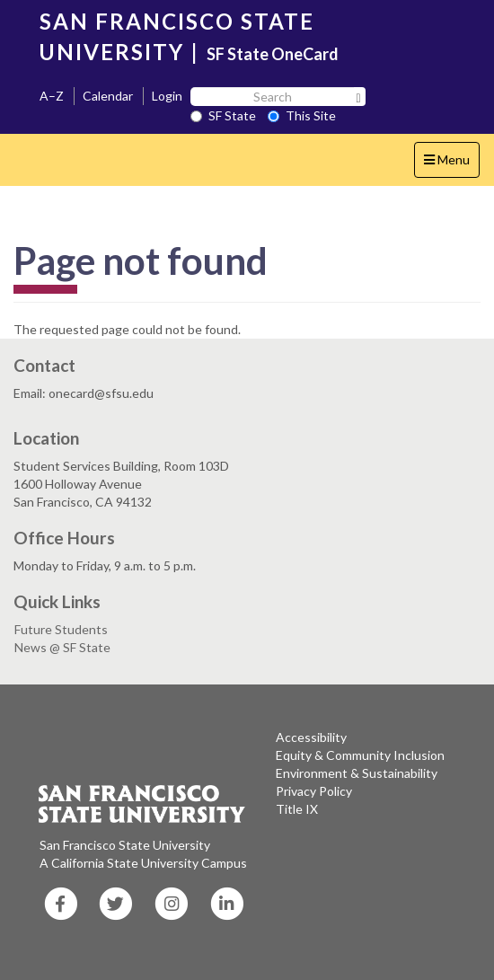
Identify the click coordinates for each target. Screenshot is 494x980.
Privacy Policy (314, 791)
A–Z (52, 96)
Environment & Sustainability (357, 773)
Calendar (108, 96)
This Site (302, 115)
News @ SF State (62, 647)
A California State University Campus (143, 863)
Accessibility (311, 737)
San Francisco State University (125, 845)
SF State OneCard (273, 54)
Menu (451, 164)
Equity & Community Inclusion (360, 755)
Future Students (61, 629)
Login (167, 96)
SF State (223, 115)
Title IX (297, 809)
